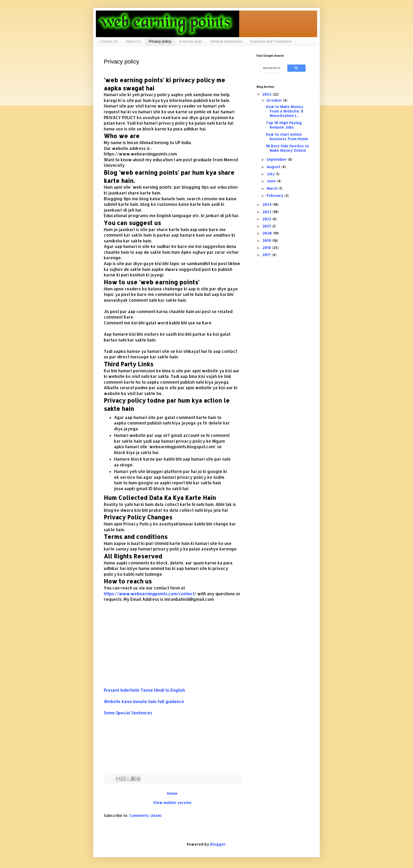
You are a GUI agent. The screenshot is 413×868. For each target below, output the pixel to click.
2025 (267, 94)
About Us (133, 41)
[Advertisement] (172, 651)
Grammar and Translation (271, 41)
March (273, 188)
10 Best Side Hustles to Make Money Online (287, 148)
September (277, 159)
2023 (267, 212)
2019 (267, 240)
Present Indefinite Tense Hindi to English (145, 690)
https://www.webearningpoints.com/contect (149, 594)
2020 (268, 233)
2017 (267, 255)
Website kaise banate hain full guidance (144, 701)
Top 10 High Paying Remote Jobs (284, 125)
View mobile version (172, 803)
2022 (267, 219)
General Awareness (226, 41)
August (274, 167)
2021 (267, 226)
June (272, 181)
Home (172, 793)
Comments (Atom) (146, 815)
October (275, 100)
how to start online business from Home (287, 136)
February (276, 195)
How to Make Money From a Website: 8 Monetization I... (285, 111)
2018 (267, 248)
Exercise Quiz (190, 41)
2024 (267, 204)
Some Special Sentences (129, 713)
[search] (271, 68)
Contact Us (109, 41)
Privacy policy (160, 41)
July (271, 174)
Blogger (218, 844)
